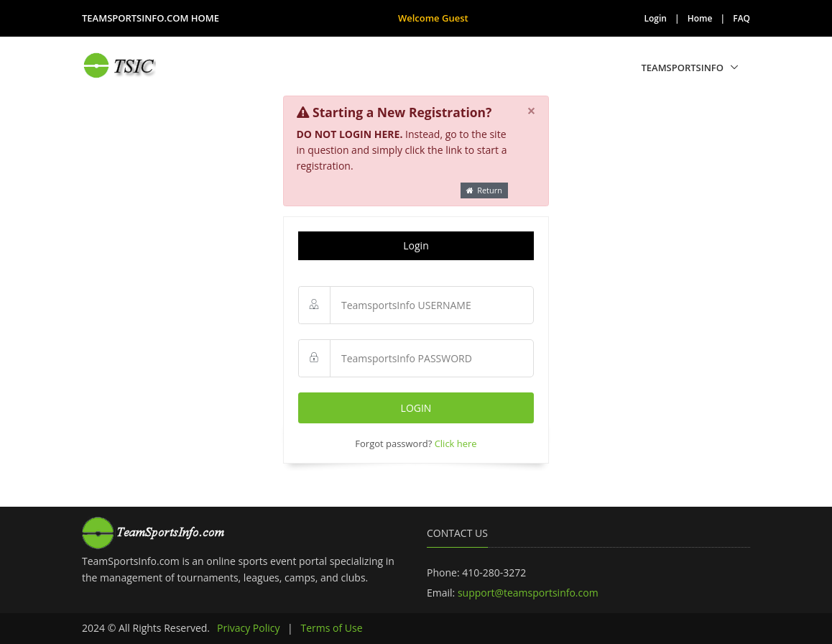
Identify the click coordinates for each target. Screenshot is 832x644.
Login (656, 18)
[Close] (531, 111)
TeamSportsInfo (682, 68)
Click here (456, 443)
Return (484, 190)
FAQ (741, 18)
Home (700, 18)
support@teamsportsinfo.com (528, 593)
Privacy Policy (248, 628)
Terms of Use (331, 628)
